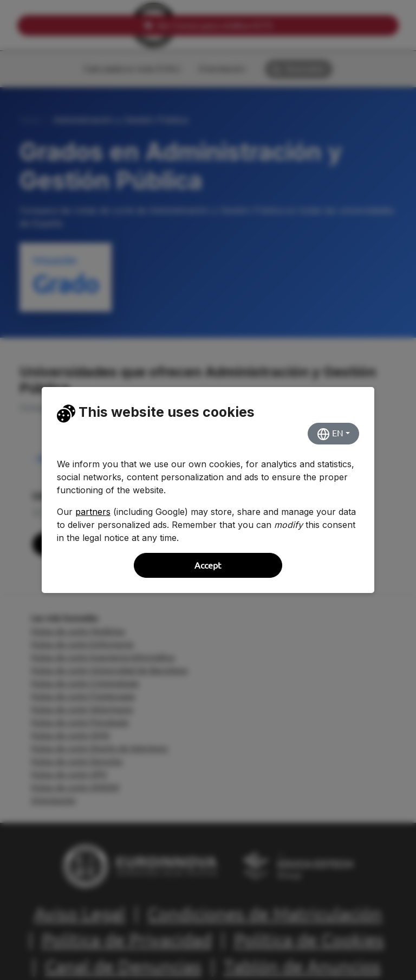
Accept (208, 565)
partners (93, 512)
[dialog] (208, 490)
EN (330, 434)
